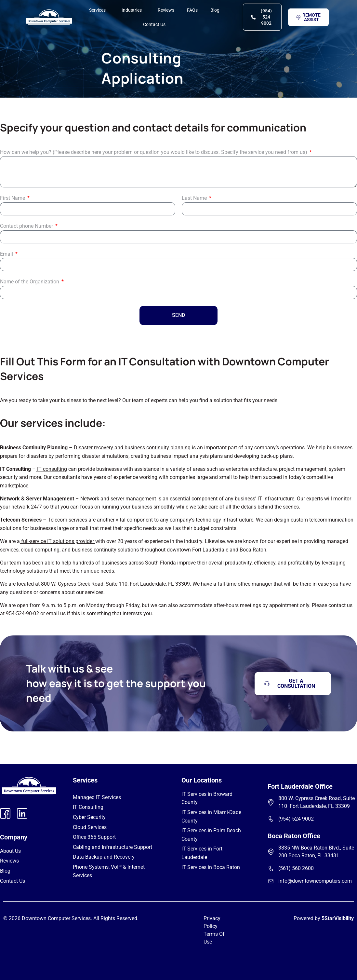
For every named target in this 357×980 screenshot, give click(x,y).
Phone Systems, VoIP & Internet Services (109, 871)
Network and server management (118, 499)
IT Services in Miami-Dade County (211, 817)
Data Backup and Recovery (104, 857)
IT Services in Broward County (207, 798)
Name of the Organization (30, 282)
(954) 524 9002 (296, 819)
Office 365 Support (94, 837)
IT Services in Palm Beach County (211, 835)
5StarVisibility (338, 918)
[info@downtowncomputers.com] (271, 881)
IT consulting (52, 469)
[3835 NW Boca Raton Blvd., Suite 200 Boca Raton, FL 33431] (271, 852)
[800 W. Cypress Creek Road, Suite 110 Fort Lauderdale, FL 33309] (271, 802)
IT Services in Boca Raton (211, 867)
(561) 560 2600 (296, 868)
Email (7, 254)
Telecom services (67, 520)
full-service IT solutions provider (58, 541)
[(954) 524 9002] (271, 819)
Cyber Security (89, 817)
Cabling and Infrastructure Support (112, 847)
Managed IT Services (97, 797)
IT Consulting (88, 807)
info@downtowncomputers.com (315, 881)
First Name (13, 198)
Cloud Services (90, 827)
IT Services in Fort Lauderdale (202, 853)
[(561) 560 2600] (271, 868)
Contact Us (154, 19)
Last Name (195, 198)
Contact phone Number (27, 226)
